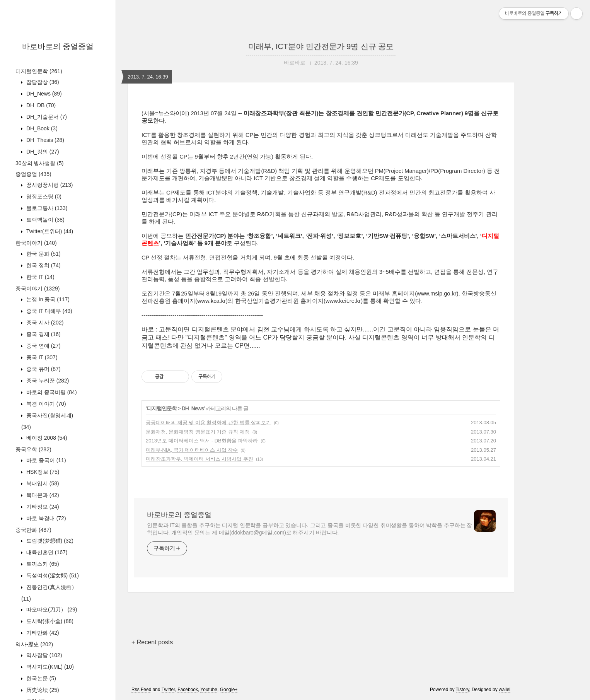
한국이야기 (36, 243)
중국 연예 (43, 346)
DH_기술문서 (46, 117)
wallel (505, 690)
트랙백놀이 (45, 220)
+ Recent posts (152, 642)
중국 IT (41, 357)
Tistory (463, 690)
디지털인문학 (39, 71)
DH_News (43, 94)
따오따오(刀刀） (51, 610)
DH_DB (40, 105)
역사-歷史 (34, 644)
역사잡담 (43, 655)
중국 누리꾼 (47, 381)
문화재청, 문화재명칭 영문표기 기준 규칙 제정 (198, 432)
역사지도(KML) (49, 667)
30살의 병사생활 (39, 163)
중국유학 (33, 449)
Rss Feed (141, 690)
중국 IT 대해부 (49, 311)
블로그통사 (46, 208)
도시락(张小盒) (49, 621)
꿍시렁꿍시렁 (49, 185)
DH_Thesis (44, 140)
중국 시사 (44, 323)
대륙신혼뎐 (46, 552)
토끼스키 (42, 564)
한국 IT (40, 277)
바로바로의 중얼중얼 (58, 46)
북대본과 (42, 495)
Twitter (168, 690)
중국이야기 (38, 289)
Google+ (229, 690)
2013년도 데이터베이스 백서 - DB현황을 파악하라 (202, 441)
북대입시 (42, 483)
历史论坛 (42, 690)
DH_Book (41, 128)
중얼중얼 (33, 174)
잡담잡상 (42, 82)
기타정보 (42, 507)
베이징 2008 (46, 438)
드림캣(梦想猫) (49, 541)
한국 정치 (43, 265)
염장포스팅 (43, 196)
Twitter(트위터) (49, 231)
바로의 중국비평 (51, 392)
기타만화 (42, 633)
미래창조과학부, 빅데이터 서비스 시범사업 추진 (200, 459)
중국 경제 (43, 334)
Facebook (188, 690)
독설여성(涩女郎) (52, 575)
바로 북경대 (45, 518)
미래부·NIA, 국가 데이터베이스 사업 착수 (192, 450)
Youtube (209, 690)
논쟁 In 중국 (47, 299)
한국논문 (40, 678)
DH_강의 (42, 152)
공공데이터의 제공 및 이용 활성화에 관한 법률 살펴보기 (208, 423)
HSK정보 (42, 472)
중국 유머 (43, 369)
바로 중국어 (45, 460)
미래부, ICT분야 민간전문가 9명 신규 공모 (321, 46)
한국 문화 (43, 254)
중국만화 (33, 530)
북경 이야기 (45, 404)
